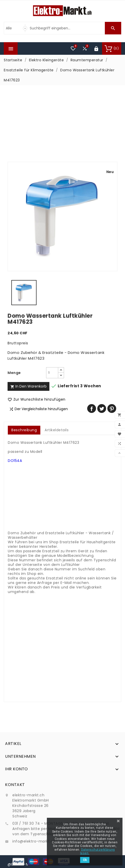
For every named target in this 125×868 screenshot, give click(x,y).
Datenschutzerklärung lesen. (98, 851)
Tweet (102, 409)
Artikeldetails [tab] (57, 430)
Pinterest (112, 409)
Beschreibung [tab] (24, 430)
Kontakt (15, 815)
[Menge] (52, 373)
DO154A (15, 461)
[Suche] (66, 28)
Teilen (92, 409)
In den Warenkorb (28, 386)
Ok (85, 860)
